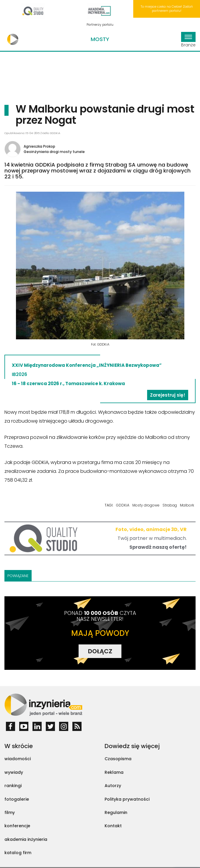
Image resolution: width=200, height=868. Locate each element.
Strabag (170, 505)
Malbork (187, 505)
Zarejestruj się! (168, 395)
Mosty (100, 39)
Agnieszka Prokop (39, 146)
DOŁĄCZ (100, 651)
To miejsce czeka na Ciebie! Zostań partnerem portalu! (167, 9)
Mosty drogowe (146, 505)
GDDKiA (123, 505)
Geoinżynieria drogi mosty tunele (54, 152)
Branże (188, 40)
